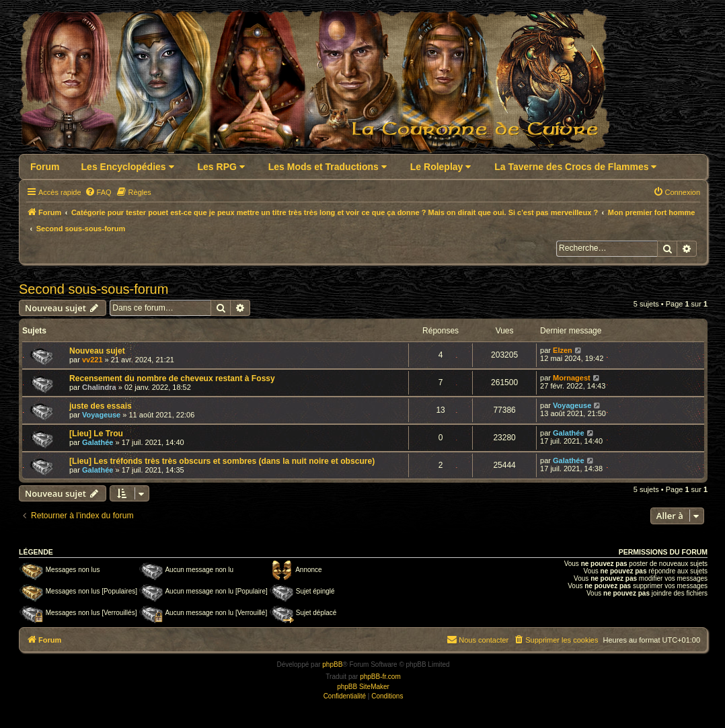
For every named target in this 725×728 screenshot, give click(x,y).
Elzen (563, 350)
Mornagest (572, 378)
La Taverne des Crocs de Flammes (575, 167)
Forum (45, 167)
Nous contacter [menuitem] (478, 639)
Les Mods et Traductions (328, 167)
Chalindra (99, 387)
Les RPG (221, 167)
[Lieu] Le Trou (96, 434)
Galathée (98, 442)
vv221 (92, 360)
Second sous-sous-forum (93, 289)
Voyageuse (101, 415)
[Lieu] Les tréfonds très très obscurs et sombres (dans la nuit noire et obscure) (222, 461)
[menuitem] (98, 192)
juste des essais (101, 406)
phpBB (332, 664)
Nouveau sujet (97, 351)
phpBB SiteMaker (363, 687)
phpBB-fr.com (380, 677)
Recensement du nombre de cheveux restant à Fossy (172, 378)
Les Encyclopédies (128, 167)
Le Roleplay (441, 167)
